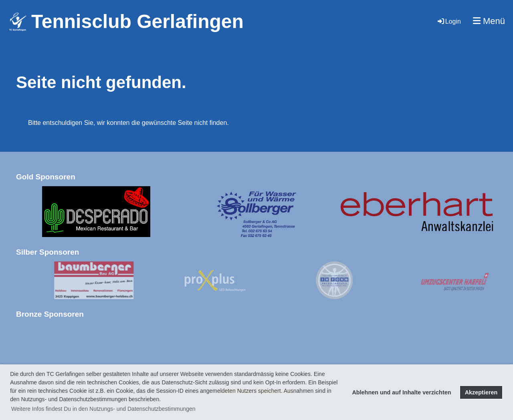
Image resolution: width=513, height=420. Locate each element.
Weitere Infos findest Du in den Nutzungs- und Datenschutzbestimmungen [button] (103, 409)
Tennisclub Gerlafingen (137, 21)
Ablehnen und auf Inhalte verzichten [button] (401, 392)
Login (449, 21)
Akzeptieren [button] (481, 392)
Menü (489, 21)
